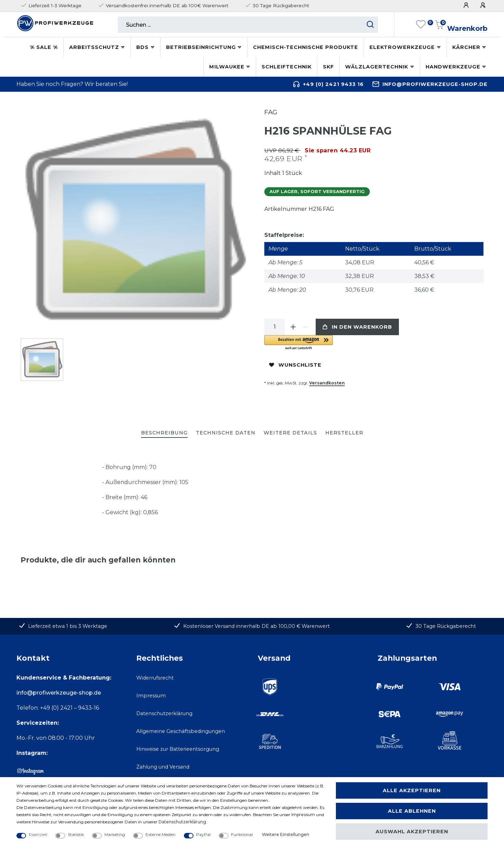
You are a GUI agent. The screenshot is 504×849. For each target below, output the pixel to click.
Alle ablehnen (412, 811)
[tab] (164, 433)
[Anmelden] (467, 5)
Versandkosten (327, 383)
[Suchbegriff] (240, 25)
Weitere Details (290, 433)
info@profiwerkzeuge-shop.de (435, 84)
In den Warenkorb (357, 327)
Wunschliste (295, 365)
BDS (142, 47)
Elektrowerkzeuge (402, 47)
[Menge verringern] (305, 327)
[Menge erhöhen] (293, 327)
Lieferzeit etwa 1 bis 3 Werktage (68, 626)
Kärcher (466, 47)
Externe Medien (161, 834)
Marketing (115, 834)
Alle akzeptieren (412, 790)
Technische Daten (226, 433)
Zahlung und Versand (163, 767)
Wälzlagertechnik (377, 67)
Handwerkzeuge (453, 67)
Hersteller (344, 433)
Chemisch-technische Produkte (306, 47)
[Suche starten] (370, 25)
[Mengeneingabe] (275, 327)
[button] (341, 343)
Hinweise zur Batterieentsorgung (178, 749)
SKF (328, 67)
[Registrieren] (484, 5)
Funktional (242, 834)
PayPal (203, 834)
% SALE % (44, 47)
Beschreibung (164, 433)
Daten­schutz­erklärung (182, 822)
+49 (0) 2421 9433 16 (333, 84)
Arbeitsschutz (94, 47)
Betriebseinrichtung (201, 47)
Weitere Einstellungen (286, 834)
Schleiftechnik (287, 67)
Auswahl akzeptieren (412, 832)
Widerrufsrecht (155, 678)
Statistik (76, 834)
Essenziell (38, 834)
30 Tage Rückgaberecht (446, 626)
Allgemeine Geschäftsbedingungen (181, 731)
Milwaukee (227, 67)
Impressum (151, 696)
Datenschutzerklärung (164, 713)
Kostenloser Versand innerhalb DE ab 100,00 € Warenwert (256, 626)
